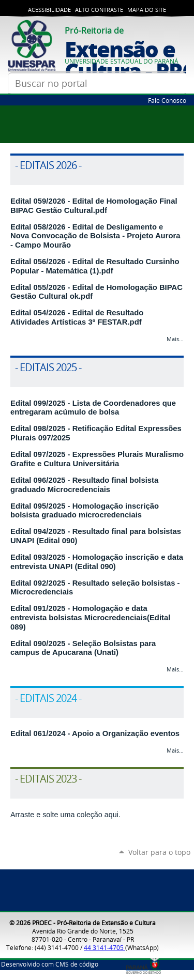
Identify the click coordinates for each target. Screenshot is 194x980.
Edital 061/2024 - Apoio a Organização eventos (95, 733)
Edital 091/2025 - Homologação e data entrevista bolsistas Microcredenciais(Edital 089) (90, 617)
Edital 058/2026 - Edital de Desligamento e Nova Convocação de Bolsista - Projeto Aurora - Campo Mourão (95, 236)
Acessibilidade (49, 10)
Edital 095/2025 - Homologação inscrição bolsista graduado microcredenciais (85, 511)
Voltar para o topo (159, 852)
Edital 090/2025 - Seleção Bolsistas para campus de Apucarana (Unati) (83, 648)
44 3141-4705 (105, 947)
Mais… (175, 339)
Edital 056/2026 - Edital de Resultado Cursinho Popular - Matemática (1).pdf (95, 266)
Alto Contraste (99, 10)
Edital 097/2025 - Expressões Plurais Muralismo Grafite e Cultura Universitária (97, 459)
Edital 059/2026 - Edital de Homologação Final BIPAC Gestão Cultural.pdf (94, 206)
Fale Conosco (167, 100)
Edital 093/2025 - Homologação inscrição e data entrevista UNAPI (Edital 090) (97, 562)
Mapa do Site (147, 10)
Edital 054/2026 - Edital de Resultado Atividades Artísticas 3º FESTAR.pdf (77, 317)
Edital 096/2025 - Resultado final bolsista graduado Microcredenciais (84, 485)
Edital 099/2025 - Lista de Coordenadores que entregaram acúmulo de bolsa (93, 408)
